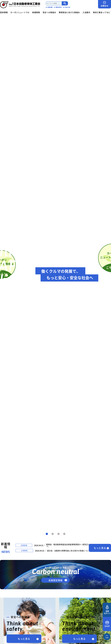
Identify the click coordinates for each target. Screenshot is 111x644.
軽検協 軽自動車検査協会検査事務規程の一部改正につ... (68, 545)
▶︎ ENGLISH (67, 7)
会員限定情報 (55, 580)
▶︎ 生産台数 (49, 7)
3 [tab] (58, 534)
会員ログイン (107, 610)
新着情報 (36, 12)
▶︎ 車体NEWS (58, 7)
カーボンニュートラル (20, 12)
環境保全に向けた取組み (69, 12)
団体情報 (4, 12)
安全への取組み (49, 12)
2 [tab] (53, 534)
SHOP (107, 624)
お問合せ (105, 4)
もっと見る (100, 548)
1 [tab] (47, 534)
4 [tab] (64, 534)
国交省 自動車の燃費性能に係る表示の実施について (69, 551)
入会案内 (86, 12)
